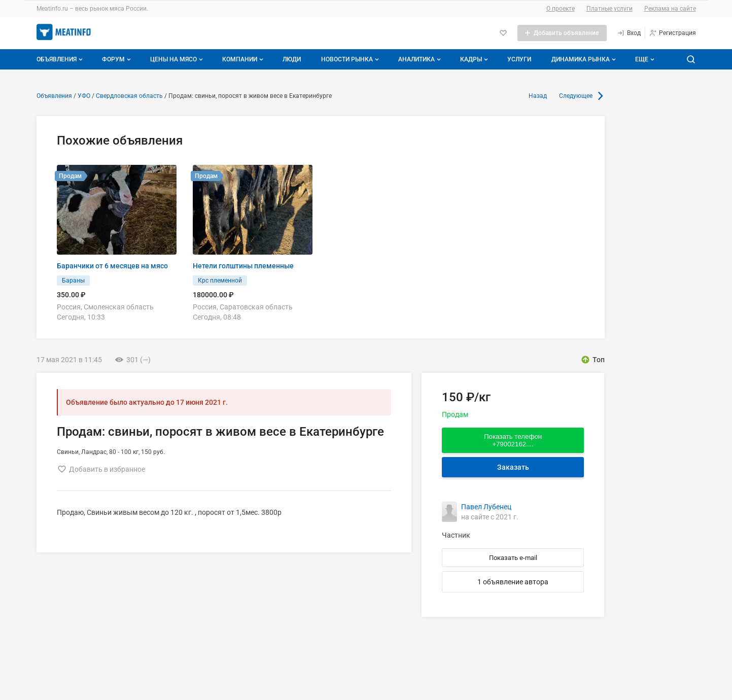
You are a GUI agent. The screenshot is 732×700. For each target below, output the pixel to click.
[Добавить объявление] (562, 33)
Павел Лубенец (486, 507)
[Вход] (629, 33)
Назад (538, 96)
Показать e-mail (513, 558)
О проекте (561, 9)
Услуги (519, 59)
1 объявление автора (513, 582)
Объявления (61, 59)
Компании (244, 59)
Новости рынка (351, 59)
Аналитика (421, 59)
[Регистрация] (672, 33)
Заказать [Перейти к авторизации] (513, 467)
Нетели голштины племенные (243, 266)
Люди (292, 59)
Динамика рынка (585, 59)
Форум (117, 59)
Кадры (475, 59)
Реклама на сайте (670, 9)
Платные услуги (609, 9)
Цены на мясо (178, 59)
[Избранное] (503, 33)
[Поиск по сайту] (691, 59)
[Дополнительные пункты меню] (644, 59)
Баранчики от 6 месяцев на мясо (112, 266)
